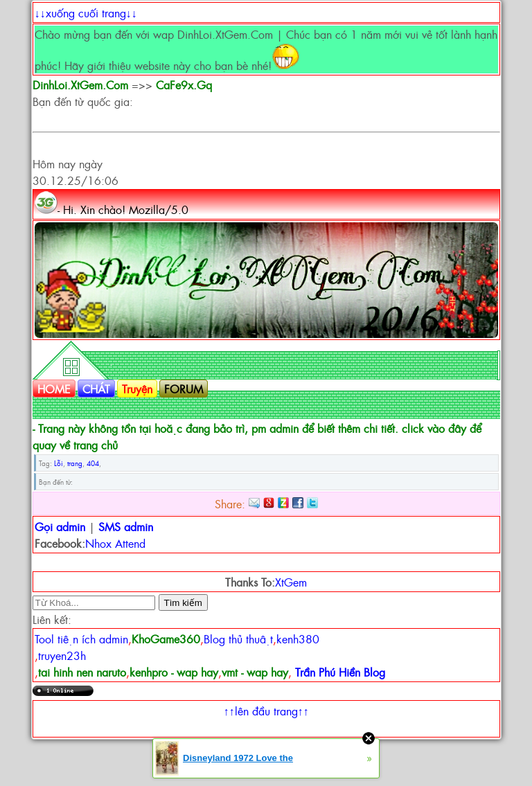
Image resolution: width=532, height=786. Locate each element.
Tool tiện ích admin (81, 638)
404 (93, 463)
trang (75, 463)
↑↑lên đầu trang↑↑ (266, 711)
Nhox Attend (115, 543)
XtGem (291, 582)
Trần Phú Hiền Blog (340, 672)
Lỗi (59, 463)
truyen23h (62, 655)
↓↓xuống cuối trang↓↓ (86, 12)
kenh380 (298, 638)
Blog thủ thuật (238, 638)
